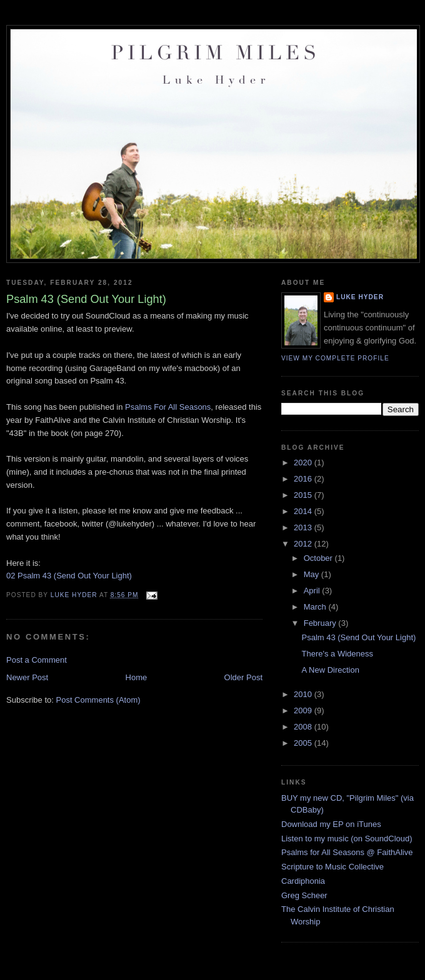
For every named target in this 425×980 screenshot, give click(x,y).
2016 (304, 479)
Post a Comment (37, 660)
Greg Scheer (304, 895)
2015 (304, 495)
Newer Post (27, 677)
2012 (304, 544)
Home (137, 677)
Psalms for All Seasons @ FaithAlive (347, 852)
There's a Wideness (337, 654)
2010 (304, 694)
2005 (304, 743)
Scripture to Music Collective (332, 867)
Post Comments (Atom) (98, 700)
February (321, 623)
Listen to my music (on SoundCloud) (347, 839)
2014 (304, 511)
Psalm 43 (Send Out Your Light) (358, 637)
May (312, 574)
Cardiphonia (303, 881)
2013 (304, 527)
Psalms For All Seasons (168, 407)
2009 (304, 710)
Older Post (243, 677)
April (313, 591)
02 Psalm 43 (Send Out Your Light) (69, 576)
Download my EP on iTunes (331, 824)
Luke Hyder (360, 297)
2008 (304, 727)
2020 (304, 463)
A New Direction (330, 670)
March (316, 607)
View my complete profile (335, 358)
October (319, 558)
